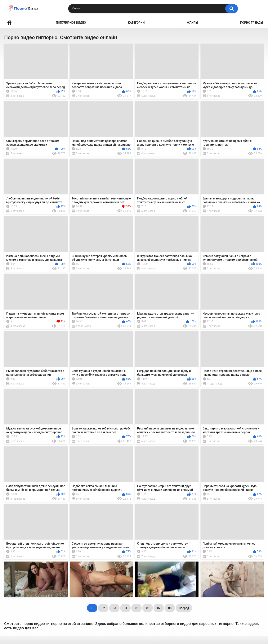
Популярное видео (71, 23)
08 (170, 608)
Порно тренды (252, 23)
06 (148, 608)
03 (114, 608)
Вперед (184, 608)
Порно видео (9, 23)
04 (125, 608)
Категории (136, 23)
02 (103, 608)
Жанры (192, 23)
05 (137, 608)
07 (159, 608)
